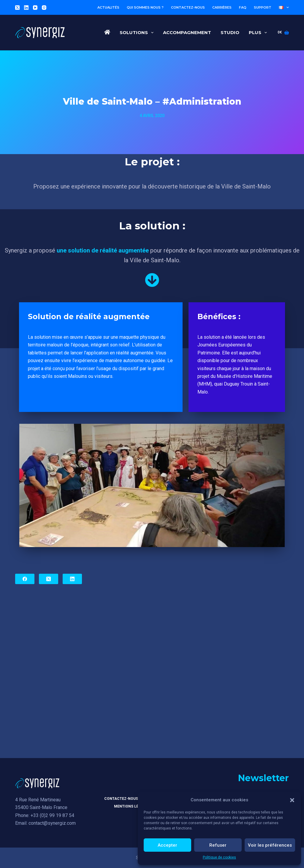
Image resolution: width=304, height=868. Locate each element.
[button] (292, 800)
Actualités (108, 7)
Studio (230, 32)
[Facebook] (25, 579)
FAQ (243, 7)
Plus (259, 33)
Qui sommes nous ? (145, 7)
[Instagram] (44, 8)
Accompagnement (187, 32)
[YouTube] (35, 8)
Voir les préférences (270, 845)
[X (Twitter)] (17, 8)
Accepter (167, 845)
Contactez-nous (188, 7)
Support (263, 7)
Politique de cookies (219, 857)
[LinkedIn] (26, 8)
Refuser (218, 845)
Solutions (138, 33)
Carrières (222, 7)
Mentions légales (132, 807)
